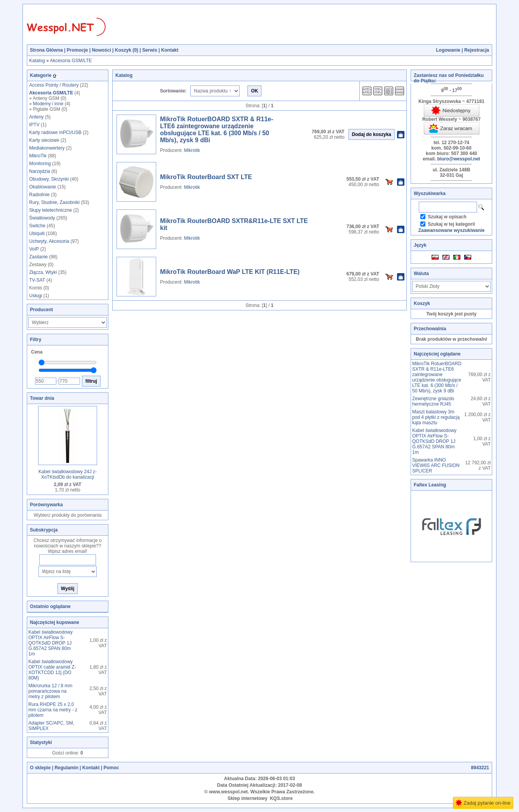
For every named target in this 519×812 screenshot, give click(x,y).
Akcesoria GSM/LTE (71, 61)
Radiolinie (39, 195)
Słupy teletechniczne (51, 210)
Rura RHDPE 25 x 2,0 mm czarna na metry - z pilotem (53, 710)
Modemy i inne (48, 104)
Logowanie (448, 50)
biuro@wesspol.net (458, 159)
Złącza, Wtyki (43, 272)
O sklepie (40, 768)
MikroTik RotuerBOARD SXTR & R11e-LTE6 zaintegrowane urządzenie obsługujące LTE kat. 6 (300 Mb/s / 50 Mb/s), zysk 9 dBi (217, 130)
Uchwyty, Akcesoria (49, 241)
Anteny (36, 117)
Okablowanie (43, 187)
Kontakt (170, 50)
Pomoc (111, 768)
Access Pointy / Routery (54, 85)
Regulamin (66, 768)
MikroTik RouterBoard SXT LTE (206, 177)
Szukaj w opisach (447, 217)
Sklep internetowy (248, 798)
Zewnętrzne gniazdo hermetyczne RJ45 (433, 401)
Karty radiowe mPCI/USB (55, 132)
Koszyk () (127, 50)
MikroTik (38, 156)
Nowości (101, 50)
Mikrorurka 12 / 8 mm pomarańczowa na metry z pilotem (50, 691)
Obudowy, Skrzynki (49, 179)
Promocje (78, 50)
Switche (37, 226)
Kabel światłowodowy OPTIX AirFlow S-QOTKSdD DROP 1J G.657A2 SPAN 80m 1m (51, 643)
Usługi (36, 296)
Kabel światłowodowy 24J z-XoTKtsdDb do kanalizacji (68, 474)
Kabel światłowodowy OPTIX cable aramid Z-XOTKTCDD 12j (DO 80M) (52, 670)
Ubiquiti (37, 233)
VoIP (34, 249)
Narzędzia (40, 171)
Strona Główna (46, 50)
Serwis (150, 50)
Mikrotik (192, 150)
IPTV (34, 125)
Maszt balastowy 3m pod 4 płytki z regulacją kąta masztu (436, 417)
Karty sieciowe (44, 140)
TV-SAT (37, 280)
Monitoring (40, 164)
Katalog (37, 61)
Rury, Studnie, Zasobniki (54, 202)
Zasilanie (38, 257)
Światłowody (42, 218)
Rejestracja (477, 50)
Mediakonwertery (47, 148)
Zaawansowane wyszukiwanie (452, 230)
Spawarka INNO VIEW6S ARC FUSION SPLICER (436, 465)
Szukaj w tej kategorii (451, 224)
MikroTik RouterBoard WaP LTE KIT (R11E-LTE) (230, 272)
